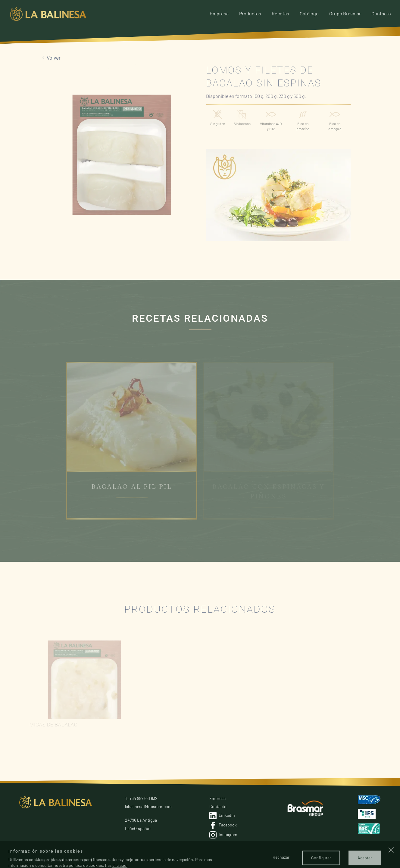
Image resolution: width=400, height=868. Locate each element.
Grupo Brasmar (345, 13)
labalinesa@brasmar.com (148, 806)
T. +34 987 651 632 (141, 798)
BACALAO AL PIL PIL (132, 487)
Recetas (280, 13)
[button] (391, 862)
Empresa (219, 13)
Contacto (381, 13)
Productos (250, 13)
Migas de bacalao (54, 725)
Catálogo (309, 13)
